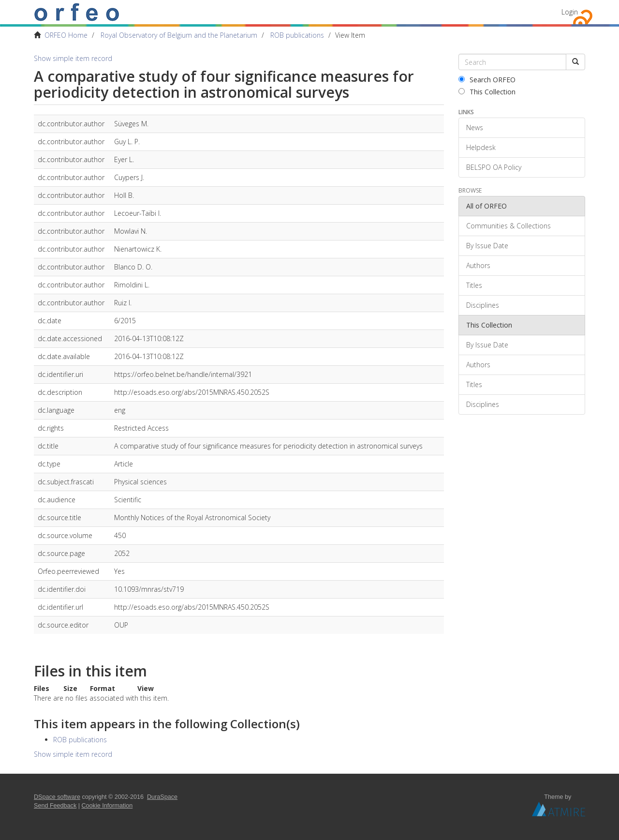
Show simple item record (73, 58)
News (475, 127)
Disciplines (483, 305)
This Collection (487, 92)
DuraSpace (162, 797)
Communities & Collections (508, 226)
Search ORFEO (487, 80)
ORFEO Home (66, 35)
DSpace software (57, 797)
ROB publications (297, 35)
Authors (478, 265)
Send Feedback (55, 806)
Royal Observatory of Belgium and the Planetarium (179, 35)
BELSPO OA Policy (494, 167)
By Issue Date (487, 246)
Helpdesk (481, 147)
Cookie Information (107, 806)
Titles (474, 285)
